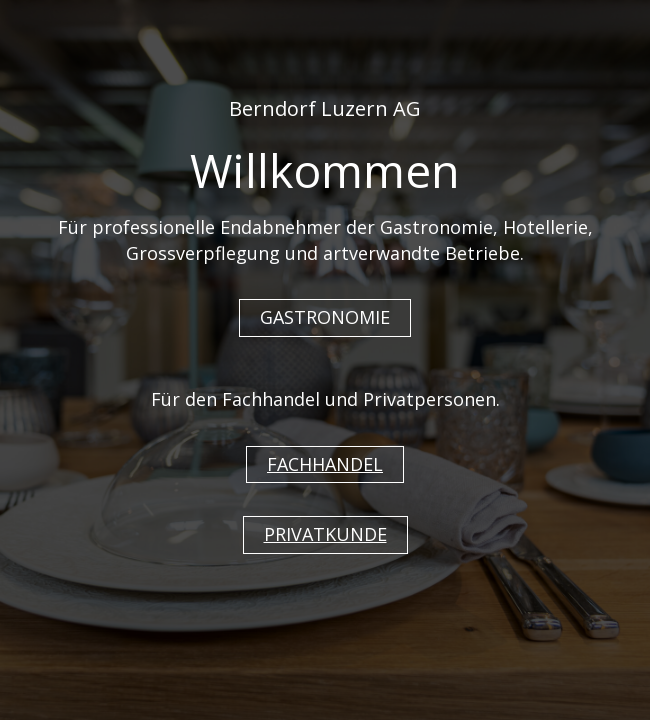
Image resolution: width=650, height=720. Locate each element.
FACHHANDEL (325, 464)
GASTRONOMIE (325, 317)
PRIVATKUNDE (325, 534)
